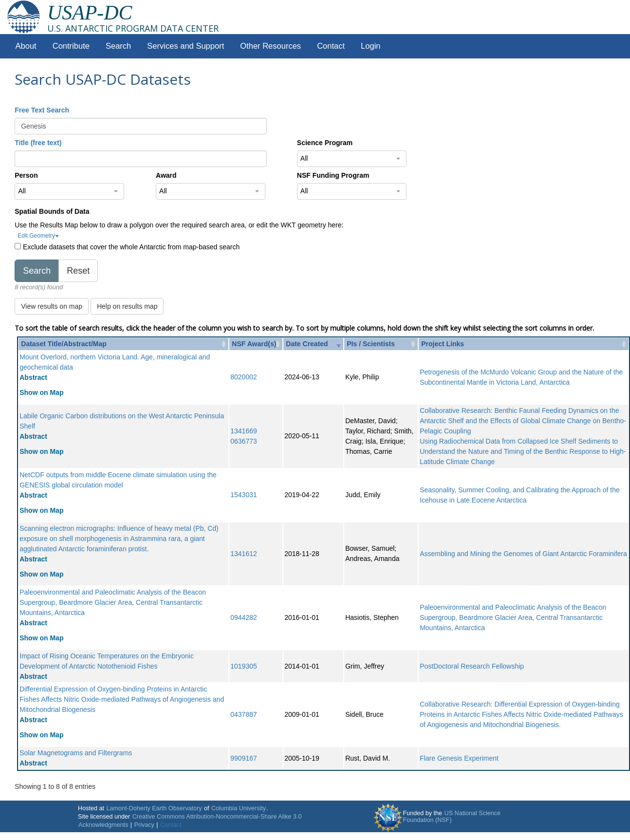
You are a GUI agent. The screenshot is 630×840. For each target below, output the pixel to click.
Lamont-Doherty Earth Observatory (154, 808)
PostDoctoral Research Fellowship (472, 666)
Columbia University (239, 808)
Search (118, 46)
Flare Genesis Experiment (459, 758)
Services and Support (185, 46)
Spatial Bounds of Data (52, 211)
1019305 (244, 666)
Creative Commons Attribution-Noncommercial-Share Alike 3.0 (217, 817)
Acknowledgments (103, 825)
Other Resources (270, 46)
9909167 (244, 758)
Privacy (144, 825)
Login (371, 46)
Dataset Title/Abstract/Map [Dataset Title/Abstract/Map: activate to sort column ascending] (64, 344)
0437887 (244, 714)
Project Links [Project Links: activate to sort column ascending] (443, 344)
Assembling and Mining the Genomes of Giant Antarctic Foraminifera (523, 554)
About (26, 46)
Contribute (71, 46)
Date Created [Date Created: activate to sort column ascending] (307, 344)
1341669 (244, 431)
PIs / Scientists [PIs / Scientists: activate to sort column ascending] (371, 344)
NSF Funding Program (333, 175)
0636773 (244, 441)
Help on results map (127, 306)
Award (166, 175)
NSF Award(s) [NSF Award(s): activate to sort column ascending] (254, 344)
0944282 (244, 617)
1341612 (244, 554)
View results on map (52, 306)
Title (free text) (38, 143)
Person (26, 175)
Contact (331, 46)
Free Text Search (42, 110)
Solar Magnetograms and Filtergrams (76, 753)
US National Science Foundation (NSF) (452, 817)
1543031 (244, 495)
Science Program (325, 143)
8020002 (244, 377)
